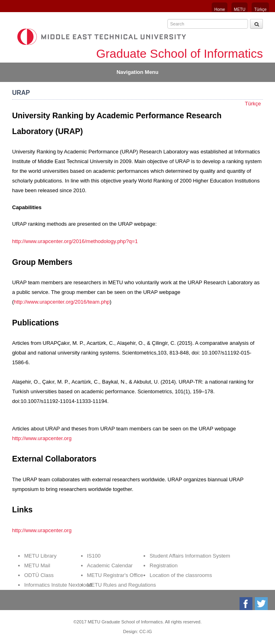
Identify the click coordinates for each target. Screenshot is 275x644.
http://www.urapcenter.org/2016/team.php (62, 302)
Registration (164, 565)
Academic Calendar (110, 565)
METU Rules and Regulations (122, 585)
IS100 (94, 556)
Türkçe (260, 9)
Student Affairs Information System (190, 556)
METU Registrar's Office (115, 575)
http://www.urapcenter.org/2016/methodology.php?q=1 (75, 241)
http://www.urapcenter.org (42, 438)
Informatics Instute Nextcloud (58, 585)
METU (240, 9)
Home (220, 9)
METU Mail (37, 565)
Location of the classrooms (181, 575)
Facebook (247, 604)
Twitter (262, 604)
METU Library (40, 556)
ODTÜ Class (39, 575)
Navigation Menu (137, 72)
